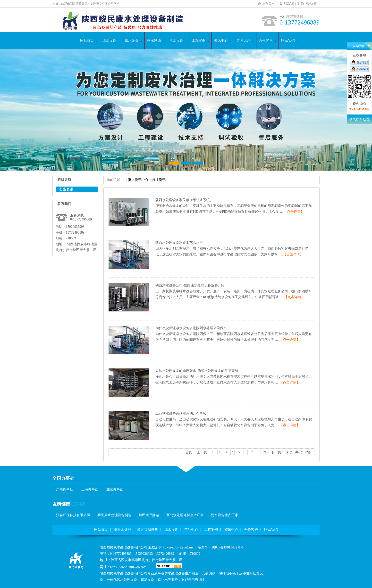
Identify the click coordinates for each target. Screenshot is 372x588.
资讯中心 (221, 41)
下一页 (276, 452)
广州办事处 (65, 489)
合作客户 (269, 4)
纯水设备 (109, 41)
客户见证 (243, 41)
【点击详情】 (294, 212)
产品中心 (191, 530)
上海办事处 (90, 489)
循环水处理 (123, 530)
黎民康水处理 (359, 119)
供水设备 (132, 41)
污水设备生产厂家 (225, 515)
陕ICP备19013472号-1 (227, 547)
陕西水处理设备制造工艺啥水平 (179, 243)
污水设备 (176, 41)
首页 (189, 452)
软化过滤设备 (148, 530)
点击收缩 (358, 46)
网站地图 (311, 4)
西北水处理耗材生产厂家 (185, 515)
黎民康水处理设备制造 (114, 515)
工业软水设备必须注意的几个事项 (181, 413)
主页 (128, 180)
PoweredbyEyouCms (178, 547)
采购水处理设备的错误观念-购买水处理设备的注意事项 (197, 371)
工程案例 (199, 41)
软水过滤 (154, 41)
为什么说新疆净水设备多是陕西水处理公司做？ (191, 328)
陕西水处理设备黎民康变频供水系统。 (184, 200)
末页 (289, 452)
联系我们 (290, 4)
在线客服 (362, 62)
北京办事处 (115, 489)
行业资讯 (159, 180)
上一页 (202, 452)
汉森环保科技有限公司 (73, 515)
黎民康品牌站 (149, 515)
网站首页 (87, 41)
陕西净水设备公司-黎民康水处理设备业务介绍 (190, 285)
